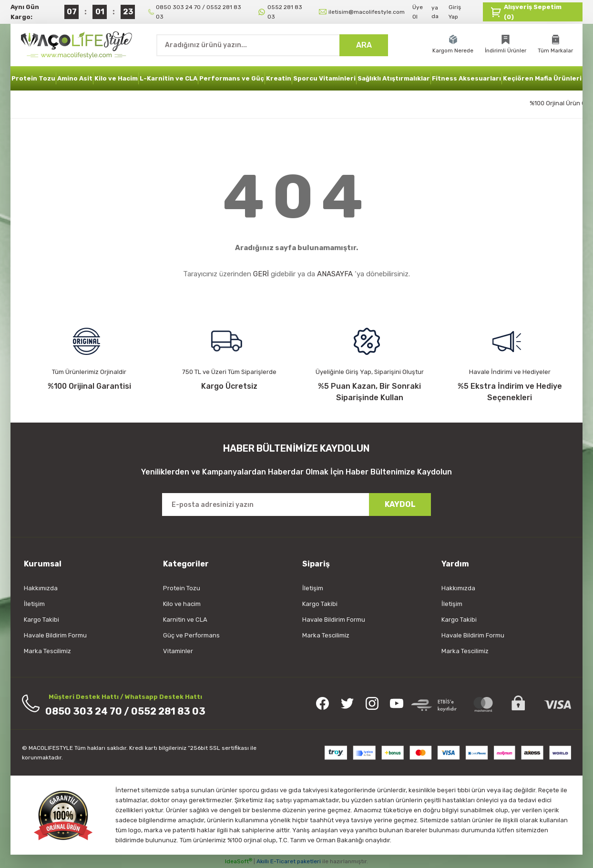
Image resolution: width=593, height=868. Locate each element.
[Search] (272, 45)
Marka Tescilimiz (47, 651)
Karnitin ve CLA (185, 620)
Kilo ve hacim (182, 604)
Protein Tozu (182, 588)
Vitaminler (178, 651)
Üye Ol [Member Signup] (418, 12)
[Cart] (533, 12)
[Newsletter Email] (296, 505)
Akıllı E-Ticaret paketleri (289, 861)
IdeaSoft (239, 861)
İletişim (34, 604)
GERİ (261, 274)
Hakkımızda (41, 588)
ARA (364, 45)
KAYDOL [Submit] (400, 504)
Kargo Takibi (41, 620)
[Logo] (78, 45)
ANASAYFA (335, 274)
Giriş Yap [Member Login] (455, 12)
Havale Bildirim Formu (55, 635)
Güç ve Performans (191, 635)
